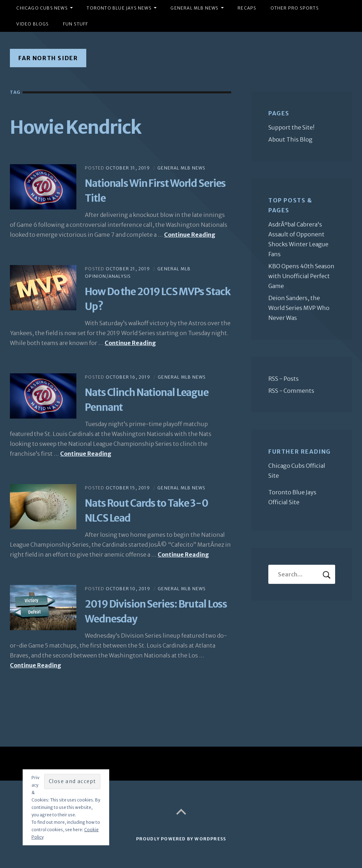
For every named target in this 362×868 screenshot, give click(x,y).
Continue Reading (190, 235)
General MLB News (194, 8)
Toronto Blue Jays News (119, 8)
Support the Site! (291, 127)
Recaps (247, 8)
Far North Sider (48, 58)
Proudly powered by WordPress (181, 839)
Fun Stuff (76, 24)
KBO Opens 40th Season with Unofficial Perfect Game (301, 276)
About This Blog (290, 139)
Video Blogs (33, 24)
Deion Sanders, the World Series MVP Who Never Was (299, 308)
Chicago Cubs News (42, 8)
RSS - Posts (284, 379)
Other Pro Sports (295, 8)
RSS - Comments (291, 391)
